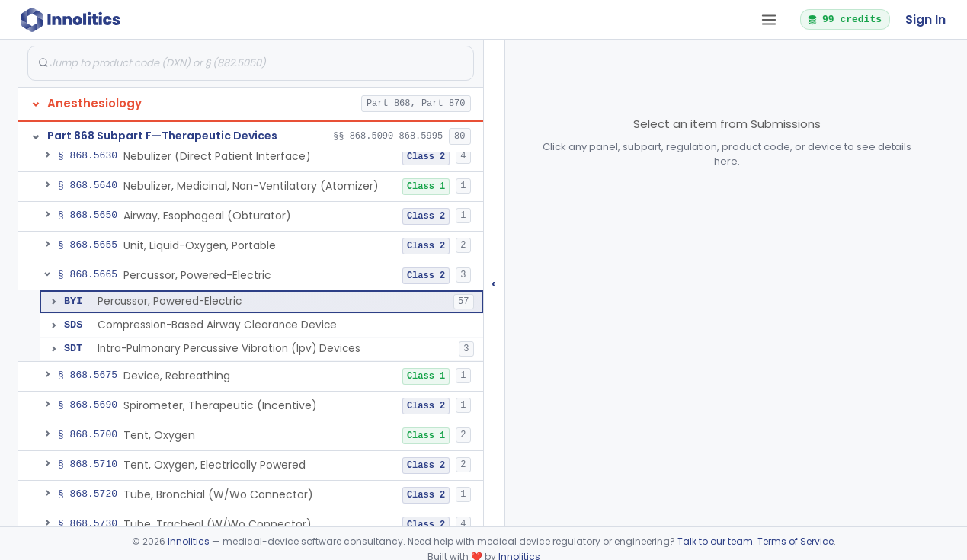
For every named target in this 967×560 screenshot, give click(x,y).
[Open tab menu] (769, 20)
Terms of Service (796, 541)
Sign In (925, 19)
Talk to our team (715, 541)
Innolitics (189, 541)
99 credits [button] (844, 19)
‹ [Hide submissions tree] (494, 283)
